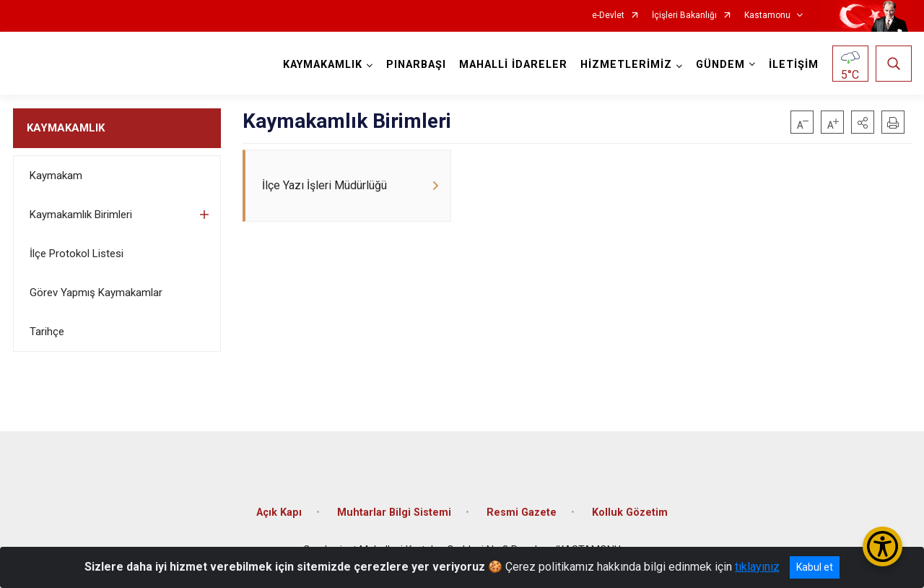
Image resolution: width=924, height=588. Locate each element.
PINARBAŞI (416, 65)
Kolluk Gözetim (630, 513)
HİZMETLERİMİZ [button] (626, 65)
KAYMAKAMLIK (66, 128)
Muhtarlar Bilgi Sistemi (394, 513)
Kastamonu (767, 16)
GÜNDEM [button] (720, 65)
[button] (863, 122)
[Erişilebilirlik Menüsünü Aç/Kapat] (882, 546)
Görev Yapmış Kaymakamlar (96, 293)
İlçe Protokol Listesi (77, 254)
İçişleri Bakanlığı (684, 16)
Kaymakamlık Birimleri (81, 215)
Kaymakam (56, 176)
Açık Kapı (279, 513)
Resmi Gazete (522, 513)
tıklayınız (757, 567)
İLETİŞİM (794, 65)
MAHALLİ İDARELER (513, 65)
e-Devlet (608, 16)
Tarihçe (47, 332)
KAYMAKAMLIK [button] (323, 65)
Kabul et (815, 567)
